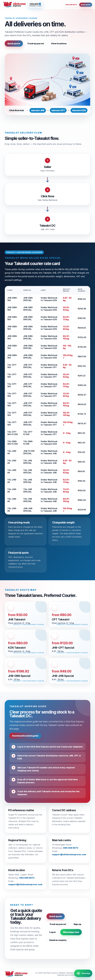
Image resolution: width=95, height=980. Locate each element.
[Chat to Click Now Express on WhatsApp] (83, 973)
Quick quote (86, 5)
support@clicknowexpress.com (69, 854)
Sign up (77, 924)
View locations (59, 44)
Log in (53, 932)
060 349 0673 (71, 5)
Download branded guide (25, 736)
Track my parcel (36, 44)
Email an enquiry (58, 940)
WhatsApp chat (71, 932)
